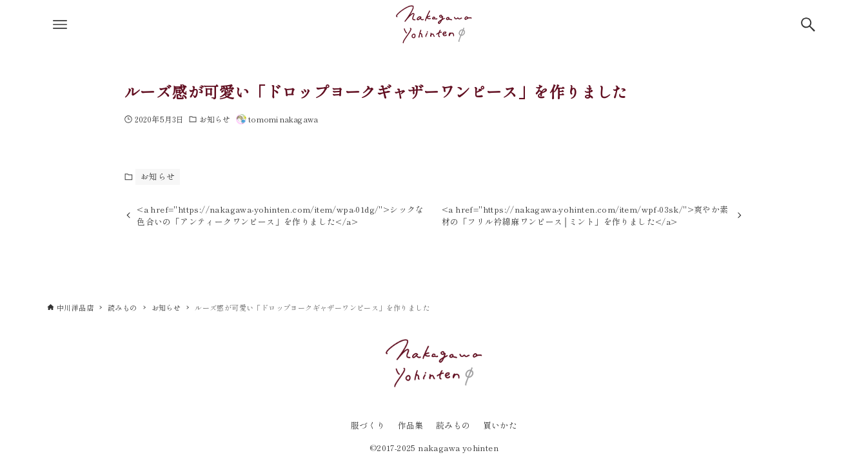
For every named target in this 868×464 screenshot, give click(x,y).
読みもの (453, 425)
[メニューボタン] (60, 24)
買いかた (500, 425)
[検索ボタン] (808, 24)
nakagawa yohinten (458, 448)
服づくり (368, 425)
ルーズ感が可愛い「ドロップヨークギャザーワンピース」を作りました (376, 91)
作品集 (411, 425)
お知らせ (215, 119)
